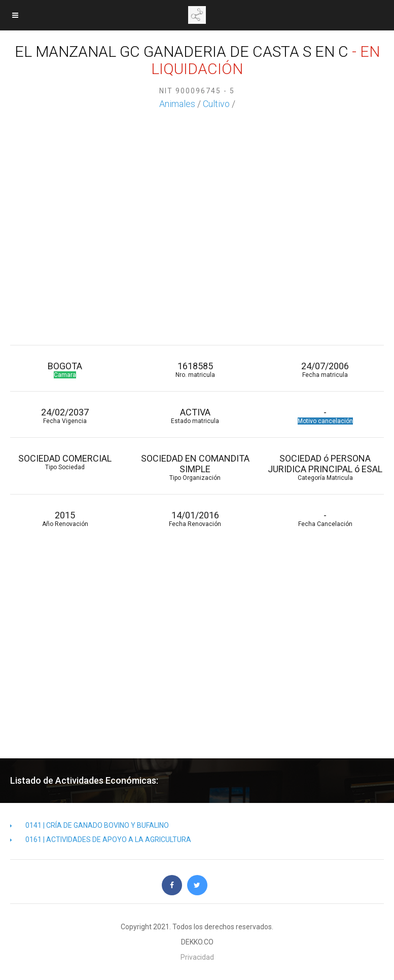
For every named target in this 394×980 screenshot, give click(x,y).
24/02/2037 (65, 416)
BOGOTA (65, 370)
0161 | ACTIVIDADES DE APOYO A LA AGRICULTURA (101, 839)
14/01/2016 (195, 519)
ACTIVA (195, 416)
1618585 (195, 370)
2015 (65, 519)
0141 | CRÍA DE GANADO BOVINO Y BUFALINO (89, 825)
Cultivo (216, 104)
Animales (177, 104)
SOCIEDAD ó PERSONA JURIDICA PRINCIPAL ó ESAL (325, 467)
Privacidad (197, 957)
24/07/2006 (325, 370)
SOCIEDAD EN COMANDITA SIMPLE (195, 467)
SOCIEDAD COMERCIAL (65, 462)
